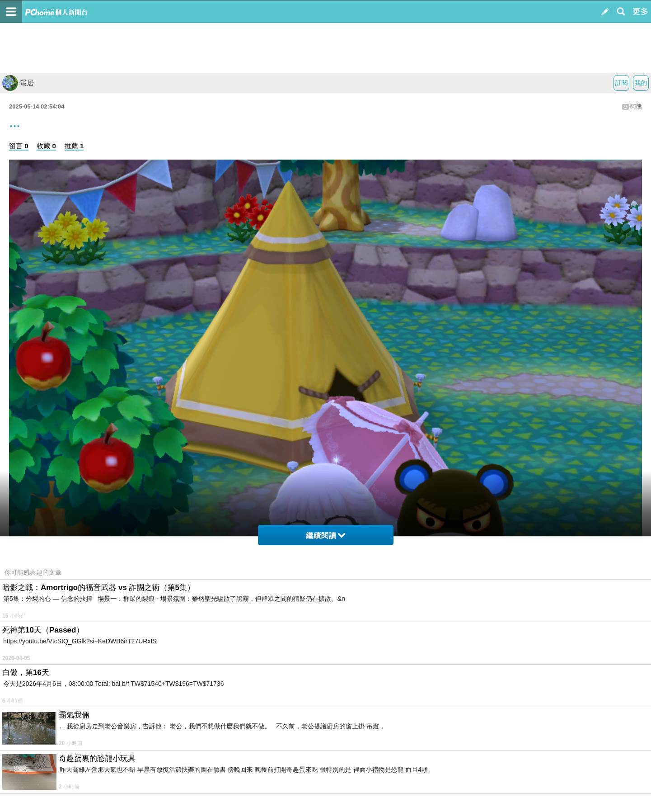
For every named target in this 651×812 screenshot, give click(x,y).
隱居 (18, 83)
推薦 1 (74, 146)
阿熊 (636, 106)
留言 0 (19, 146)
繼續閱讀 (325, 536)
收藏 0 (46, 146)
